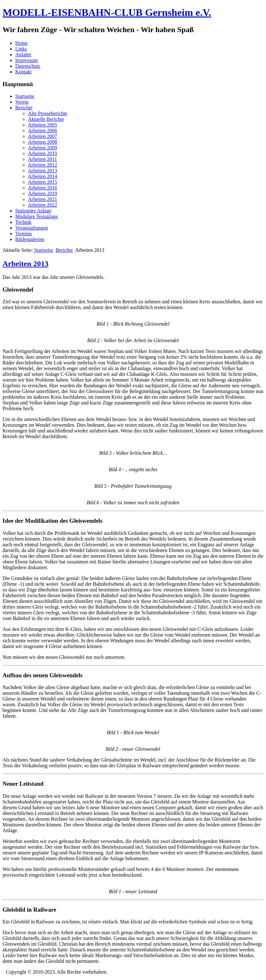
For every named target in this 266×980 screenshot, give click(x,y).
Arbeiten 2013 (43, 171)
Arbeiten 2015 (43, 182)
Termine (24, 234)
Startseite (25, 96)
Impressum (27, 60)
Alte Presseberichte (48, 113)
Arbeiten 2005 (43, 125)
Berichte (24, 108)
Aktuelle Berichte (46, 119)
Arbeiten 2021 (43, 199)
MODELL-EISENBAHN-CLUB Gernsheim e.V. (107, 12)
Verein (22, 102)
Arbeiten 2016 (43, 188)
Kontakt (23, 72)
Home (21, 43)
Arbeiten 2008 (43, 142)
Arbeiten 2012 (43, 165)
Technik (23, 222)
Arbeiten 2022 (43, 205)
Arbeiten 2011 (42, 159)
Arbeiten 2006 (43, 131)
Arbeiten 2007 (43, 136)
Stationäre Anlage (33, 211)
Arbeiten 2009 (43, 148)
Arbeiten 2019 (43, 193)
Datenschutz (28, 66)
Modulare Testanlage (37, 216)
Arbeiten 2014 (43, 176)
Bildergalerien (30, 239)
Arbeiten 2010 (43, 153)
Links (21, 49)
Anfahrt (23, 55)
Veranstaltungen (32, 228)
